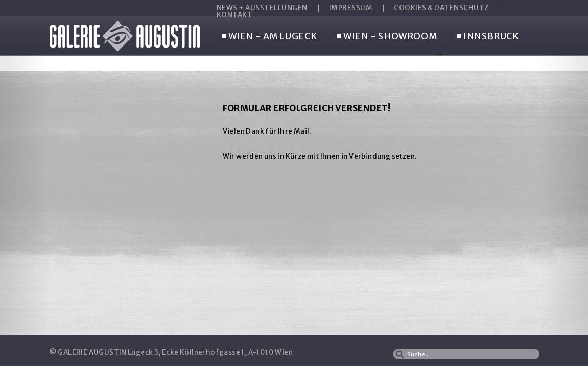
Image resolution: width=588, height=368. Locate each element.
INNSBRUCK (488, 37)
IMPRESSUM (351, 8)
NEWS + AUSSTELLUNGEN (262, 8)
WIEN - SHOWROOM (387, 37)
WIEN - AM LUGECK (270, 37)
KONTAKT (235, 15)
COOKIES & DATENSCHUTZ (441, 8)
